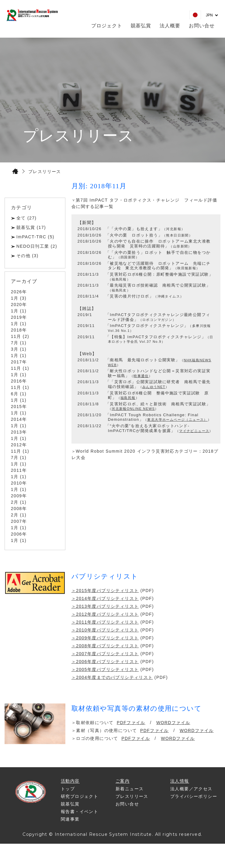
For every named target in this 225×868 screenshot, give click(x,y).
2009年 (19, 496)
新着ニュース (130, 789)
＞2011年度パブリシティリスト (105, 622)
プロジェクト (107, 26)
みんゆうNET (154, 387)
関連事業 (70, 819)
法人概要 (170, 26)
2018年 (19, 330)
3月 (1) (19, 349)
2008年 (19, 509)
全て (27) (27, 218)
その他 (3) (28, 256)
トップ (68, 789)
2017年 (19, 362)
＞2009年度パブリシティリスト (105, 638)
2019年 (19, 317)
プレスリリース (132, 796)
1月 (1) (19, 311)
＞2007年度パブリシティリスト (105, 654)
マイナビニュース (194, 431)
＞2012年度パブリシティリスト (105, 614)
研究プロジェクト (80, 796)
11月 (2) (20, 336)
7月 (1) (19, 343)
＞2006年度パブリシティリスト (105, 662)
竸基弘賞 (141, 26)
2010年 (19, 483)
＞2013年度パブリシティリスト (105, 606)
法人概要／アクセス (191, 789)
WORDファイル (173, 723)
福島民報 (128, 398)
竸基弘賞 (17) (31, 227)
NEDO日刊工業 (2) (37, 246)
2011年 (19, 470)
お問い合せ (202, 26)
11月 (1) (20, 368)
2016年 (19, 381)
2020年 (19, 305)
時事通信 (141, 376)
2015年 (19, 407)
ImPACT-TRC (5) (35, 237)
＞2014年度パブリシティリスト (105, 598)
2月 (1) (19, 502)
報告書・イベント (80, 812)
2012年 (19, 445)
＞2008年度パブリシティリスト (105, 646)
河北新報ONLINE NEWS (133, 409)
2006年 (19, 534)
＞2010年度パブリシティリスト (105, 630)
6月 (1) (19, 394)
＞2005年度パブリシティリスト (105, 669)
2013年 (19, 432)
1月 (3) (19, 298)
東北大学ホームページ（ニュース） (177, 420)
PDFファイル (131, 723)
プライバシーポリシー (194, 796)
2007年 (19, 521)
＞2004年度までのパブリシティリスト (112, 677)
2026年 (19, 292)
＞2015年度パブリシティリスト (105, 591)
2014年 (19, 419)
